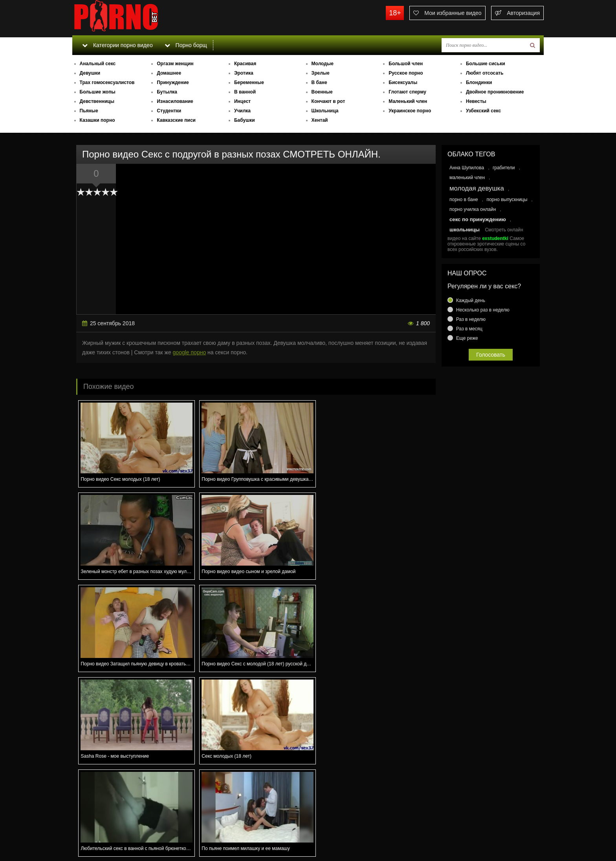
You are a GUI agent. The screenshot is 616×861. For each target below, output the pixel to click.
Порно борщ (186, 45)
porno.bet (131, 18)
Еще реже (467, 338)
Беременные (249, 82)
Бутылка (167, 92)
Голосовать (491, 355)
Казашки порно (97, 120)
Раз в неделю (471, 319)
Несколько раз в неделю (483, 310)
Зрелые (321, 73)
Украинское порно (410, 111)
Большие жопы (98, 92)
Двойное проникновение (495, 92)
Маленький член (408, 101)
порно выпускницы (507, 200)
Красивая (245, 64)
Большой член (406, 64)
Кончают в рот (328, 101)
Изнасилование (175, 101)
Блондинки (479, 82)
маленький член (467, 178)
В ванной (245, 92)
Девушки (90, 73)
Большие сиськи (486, 64)
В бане (319, 82)
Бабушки (245, 120)
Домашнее (169, 73)
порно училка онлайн (473, 209)
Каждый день (471, 300)
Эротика (244, 73)
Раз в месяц (469, 329)
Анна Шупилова (467, 168)
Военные (322, 92)
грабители (504, 168)
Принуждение (173, 82)
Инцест (242, 101)
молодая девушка (477, 188)
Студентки (169, 111)
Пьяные (89, 111)
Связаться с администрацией (113, 834)
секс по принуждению (478, 219)
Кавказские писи (176, 120)
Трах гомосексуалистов (107, 82)
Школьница (325, 111)
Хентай (320, 120)
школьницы (465, 230)
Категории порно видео (117, 45)
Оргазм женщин (175, 64)
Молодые (323, 64)
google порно (190, 352)
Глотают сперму (407, 92)
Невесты (476, 101)
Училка (242, 111)
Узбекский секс (483, 111)
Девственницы (97, 101)
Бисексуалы (403, 82)
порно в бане (464, 200)
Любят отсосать (485, 73)
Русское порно (406, 73)
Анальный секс (98, 64)
